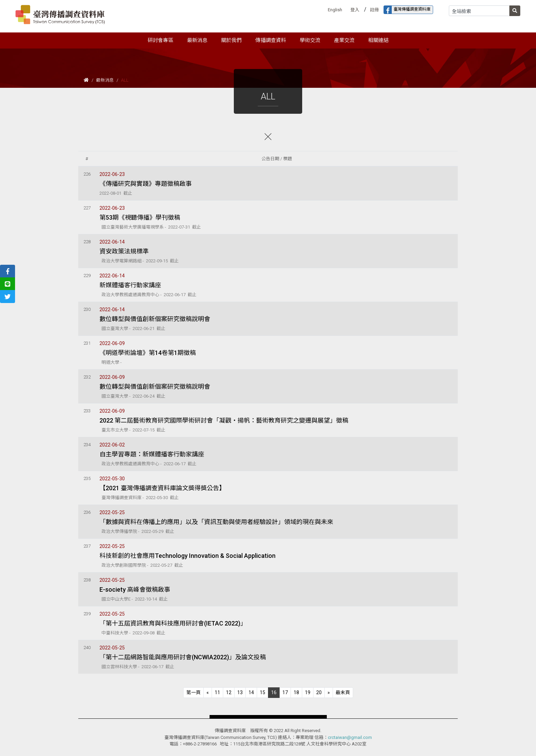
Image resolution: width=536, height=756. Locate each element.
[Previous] (193, 693)
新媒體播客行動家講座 (130, 285)
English (335, 10)
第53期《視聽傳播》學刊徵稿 (140, 217)
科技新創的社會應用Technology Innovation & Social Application (187, 556)
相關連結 (378, 40)
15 (263, 692)
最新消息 (105, 80)
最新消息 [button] (197, 40)
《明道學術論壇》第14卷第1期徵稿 (148, 353)
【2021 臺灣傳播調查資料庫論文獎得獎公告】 (162, 488)
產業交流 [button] (344, 40)
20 (319, 692)
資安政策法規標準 (124, 251)
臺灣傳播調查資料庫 (407, 10)
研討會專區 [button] (160, 40)
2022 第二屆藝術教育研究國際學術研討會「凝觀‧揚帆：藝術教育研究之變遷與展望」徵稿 (224, 420)
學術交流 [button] (310, 40)
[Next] (329, 693)
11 (217, 692)
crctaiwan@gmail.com (350, 737)
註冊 (374, 10)
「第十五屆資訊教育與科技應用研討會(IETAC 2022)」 (173, 623)
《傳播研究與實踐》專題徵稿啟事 (146, 184)
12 (229, 692)
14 (251, 692)
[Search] (479, 11)
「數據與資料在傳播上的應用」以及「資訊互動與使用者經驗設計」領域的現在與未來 (216, 522)
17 (285, 692)
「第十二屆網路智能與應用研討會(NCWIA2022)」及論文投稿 (183, 657)
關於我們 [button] (231, 40)
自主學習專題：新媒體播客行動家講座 (152, 454)
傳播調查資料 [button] (271, 40)
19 (308, 692)
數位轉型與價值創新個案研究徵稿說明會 (155, 319)
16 (274, 692)
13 (240, 692)
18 (296, 692)
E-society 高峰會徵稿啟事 (135, 589)
